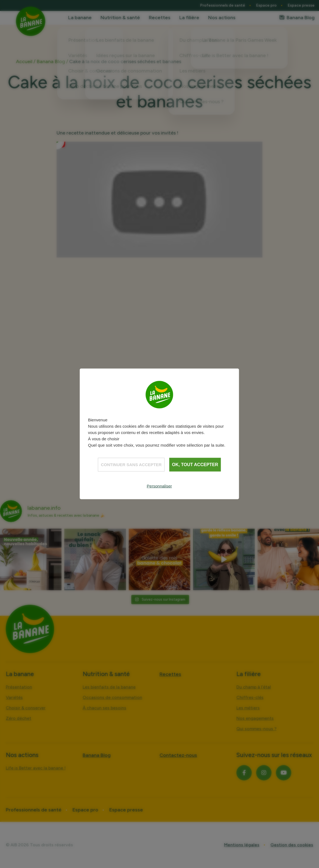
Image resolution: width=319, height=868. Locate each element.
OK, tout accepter (195, 465)
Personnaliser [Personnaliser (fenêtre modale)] (159, 486)
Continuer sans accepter (131, 465)
